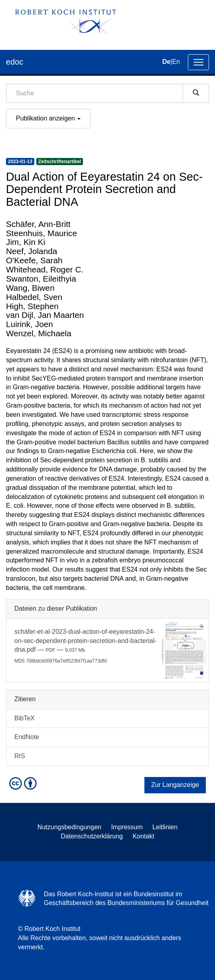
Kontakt (143, 836)
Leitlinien (165, 827)
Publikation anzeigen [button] (48, 118)
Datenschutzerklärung (92, 836)
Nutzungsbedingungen (69, 827)
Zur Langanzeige (175, 785)
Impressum (127, 827)
